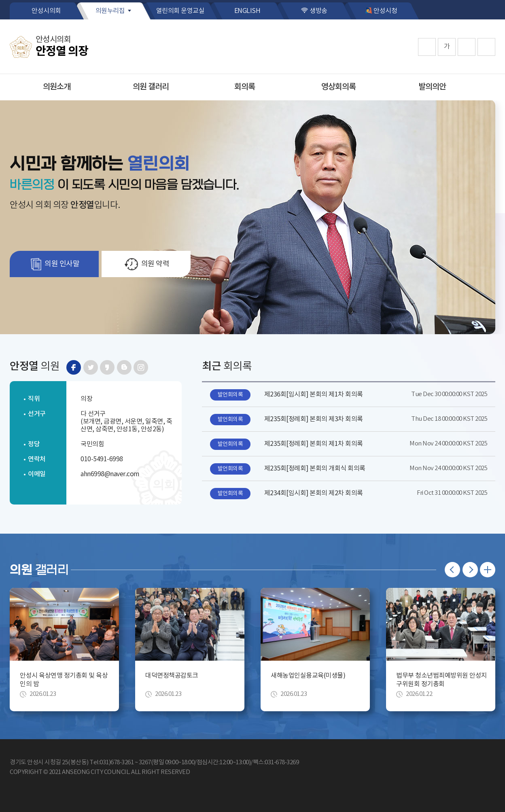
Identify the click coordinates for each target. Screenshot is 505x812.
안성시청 (385, 11)
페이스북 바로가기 (74, 367)
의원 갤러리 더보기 (488, 570)
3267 (145, 762)
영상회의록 (338, 87)
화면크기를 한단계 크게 (427, 47)
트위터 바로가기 (91, 367)
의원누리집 (110, 11)
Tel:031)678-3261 (111, 762)
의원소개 (57, 87)
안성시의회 (46, 11)
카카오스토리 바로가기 (107, 367)
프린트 (486, 47)
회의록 (245, 87)
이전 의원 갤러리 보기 (452, 570)
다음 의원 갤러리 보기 (470, 570)
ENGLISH (247, 11)
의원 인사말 (62, 264)
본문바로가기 (0, 0)
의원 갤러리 (151, 87)
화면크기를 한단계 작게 (467, 47)
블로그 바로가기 (124, 367)
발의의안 (432, 87)
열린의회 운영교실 (180, 11)
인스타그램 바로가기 (141, 367)
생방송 (318, 11)
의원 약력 (155, 264)
